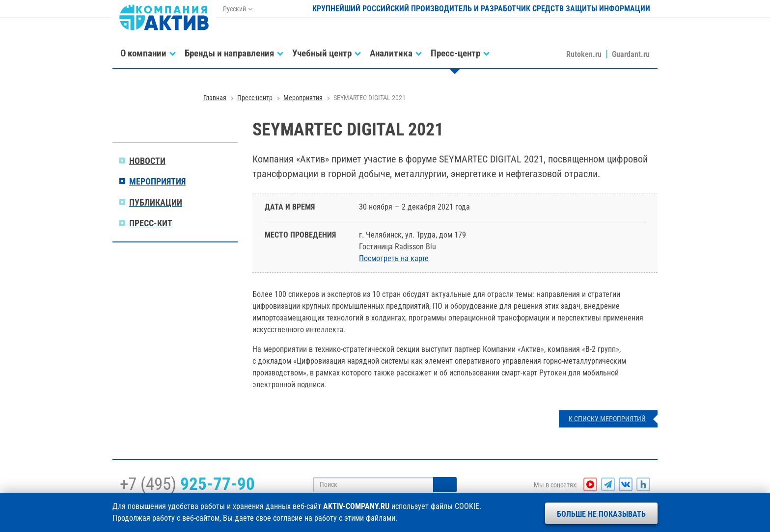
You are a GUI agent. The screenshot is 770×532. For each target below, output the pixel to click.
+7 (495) (187, 484)
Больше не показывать (601, 514)
